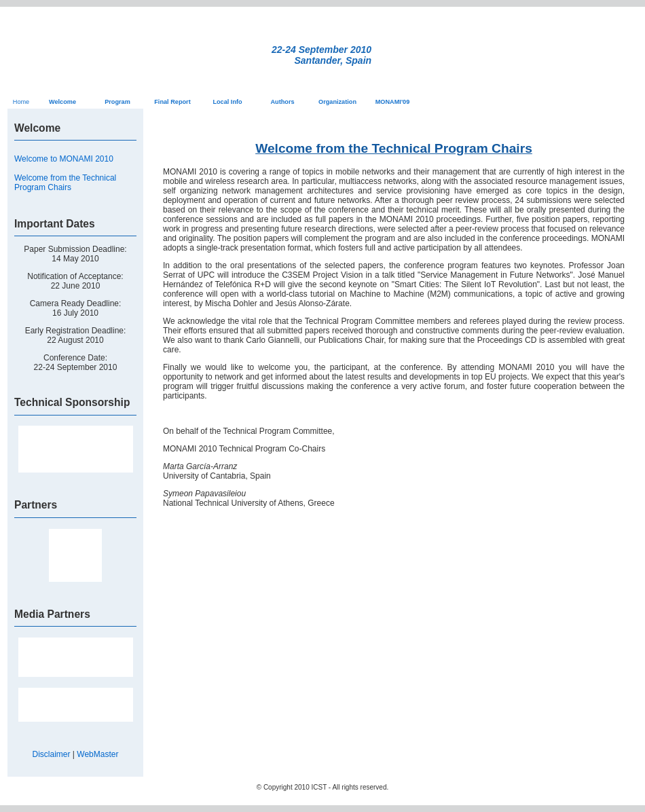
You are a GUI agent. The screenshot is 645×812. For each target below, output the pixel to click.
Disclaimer (52, 754)
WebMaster (97, 754)
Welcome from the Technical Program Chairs (65, 183)
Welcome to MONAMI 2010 (64, 159)
